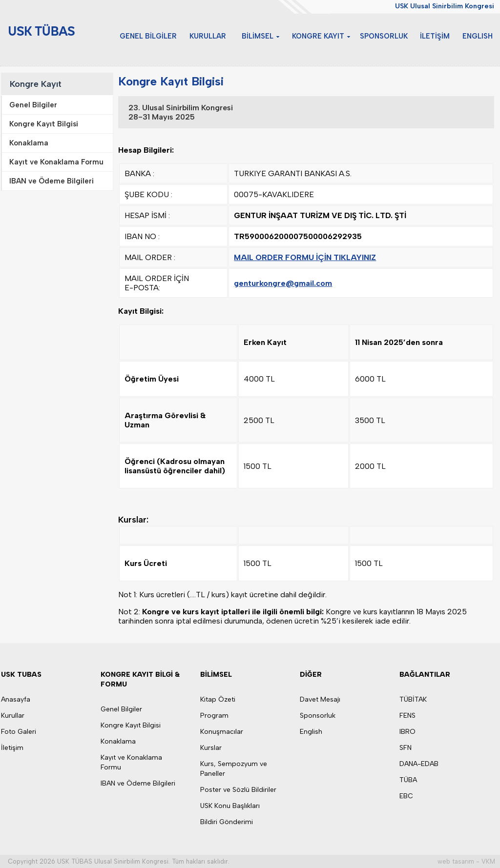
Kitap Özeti (218, 699)
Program (214, 716)
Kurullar (13, 716)
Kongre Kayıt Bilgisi (131, 725)
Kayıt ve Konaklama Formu (131, 762)
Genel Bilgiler (121, 709)
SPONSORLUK (391, 36)
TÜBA (408, 780)
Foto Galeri (19, 732)
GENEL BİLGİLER (166, 36)
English (311, 732)
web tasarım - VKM (466, 861)
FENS (407, 716)
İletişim (12, 748)
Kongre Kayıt (36, 84)
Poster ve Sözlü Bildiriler (238, 790)
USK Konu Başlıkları (230, 806)
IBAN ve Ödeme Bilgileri (138, 783)
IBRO (407, 732)
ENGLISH (479, 36)
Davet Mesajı (320, 699)
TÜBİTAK (413, 699)
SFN (406, 748)
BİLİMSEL (269, 36)
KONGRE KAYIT (327, 36)
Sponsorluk (318, 716)
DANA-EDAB (419, 764)
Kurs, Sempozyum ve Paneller (234, 769)
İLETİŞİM (439, 36)
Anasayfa (16, 699)
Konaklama (118, 741)
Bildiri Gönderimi (227, 822)
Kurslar (211, 748)
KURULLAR (221, 36)
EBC (406, 796)
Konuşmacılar (222, 732)
